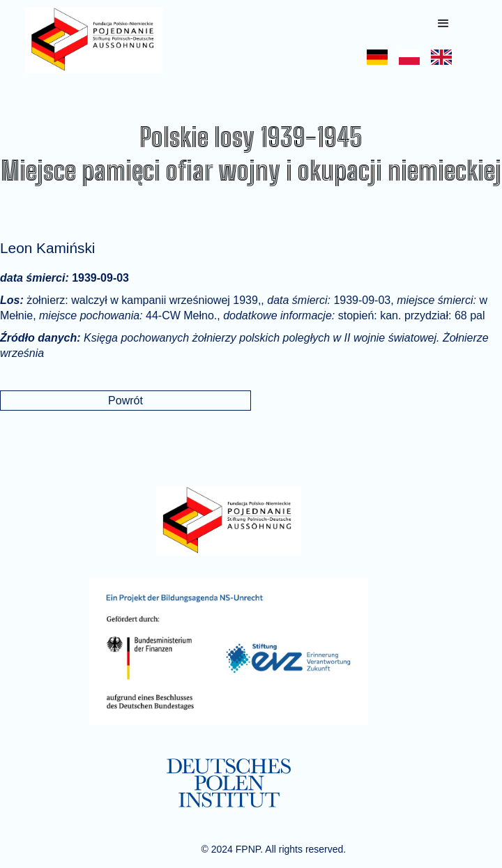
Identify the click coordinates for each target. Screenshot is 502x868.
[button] (443, 24)
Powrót (125, 401)
